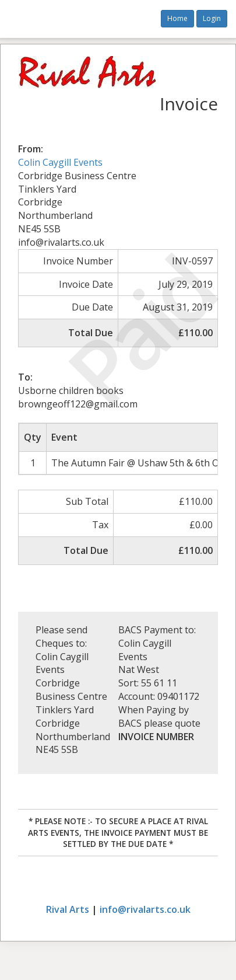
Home (177, 18)
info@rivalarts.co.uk (145, 909)
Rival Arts (68, 909)
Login (212, 18)
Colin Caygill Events (60, 162)
